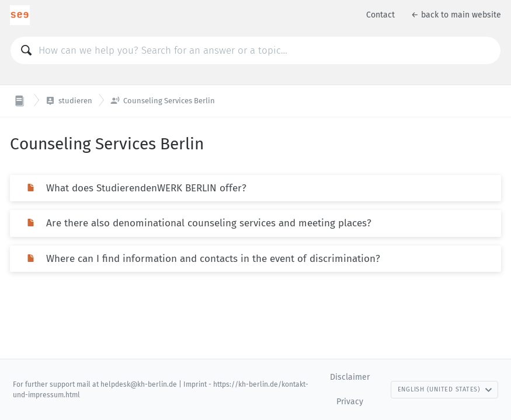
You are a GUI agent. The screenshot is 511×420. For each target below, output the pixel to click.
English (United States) (445, 389)
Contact (380, 15)
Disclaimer (350, 377)
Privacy (350, 402)
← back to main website (456, 15)
